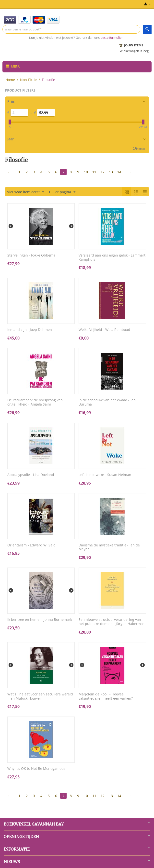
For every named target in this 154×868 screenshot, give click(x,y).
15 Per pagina (62, 192)
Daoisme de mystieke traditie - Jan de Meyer (109, 547)
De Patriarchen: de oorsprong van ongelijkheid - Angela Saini (35, 402)
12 (103, 172)
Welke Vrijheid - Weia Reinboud (104, 330)
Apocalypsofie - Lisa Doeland (31, 475)
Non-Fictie (28, 80)
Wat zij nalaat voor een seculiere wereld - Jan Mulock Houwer (40, 696)
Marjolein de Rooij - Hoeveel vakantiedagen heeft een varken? (106, 696)
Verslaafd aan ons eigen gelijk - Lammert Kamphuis (112, 258)
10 (86, 172)
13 (111, 172)
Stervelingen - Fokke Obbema (31, 255)
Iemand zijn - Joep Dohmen (30, 330)
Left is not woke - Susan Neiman (105, 475)
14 (119, 172)
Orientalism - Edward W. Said (31, 545)
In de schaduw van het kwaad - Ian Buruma (107, 402)
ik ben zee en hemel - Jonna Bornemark (40, 620)
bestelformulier (112, 38)
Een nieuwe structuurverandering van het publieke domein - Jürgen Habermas (112, 622)
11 (94, 172)
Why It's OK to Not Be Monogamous (36, 769)
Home (10, 80)
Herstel (141, 149)
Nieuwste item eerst (25, 192)
